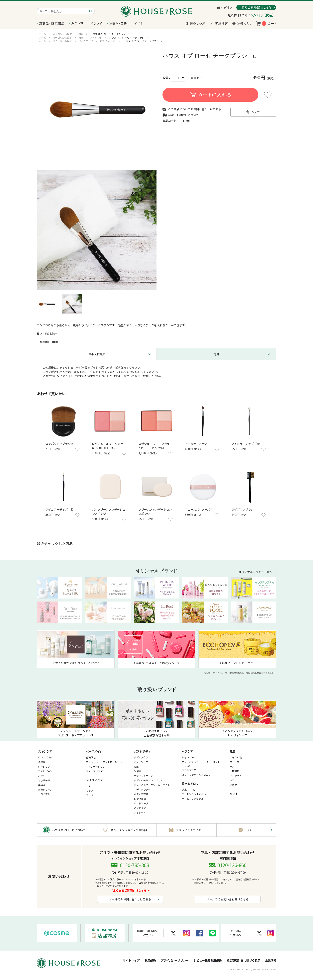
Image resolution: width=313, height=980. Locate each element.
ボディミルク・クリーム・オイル (152, 785)
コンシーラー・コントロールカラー (105, 762)
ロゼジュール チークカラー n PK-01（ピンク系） (156, 446)
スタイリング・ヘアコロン (196, 775)
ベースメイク (94, 751)
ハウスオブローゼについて (69, 830)
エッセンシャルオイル (194, 794)
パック (42, 776)
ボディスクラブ (142, 757)
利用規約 (150, 960)
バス (232, 766)
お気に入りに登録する (268, 95)
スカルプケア (189, 770)
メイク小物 (236, 757)
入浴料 (138, 771)
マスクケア (236, 776)
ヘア (232, 780)
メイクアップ (94, 780)
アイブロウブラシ (243, 509)
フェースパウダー (96, 771)
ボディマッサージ (143, 776)
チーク (90, 795)
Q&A (248, 830)
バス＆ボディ (142, 751)
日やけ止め (140, 799)
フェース (234, 762)
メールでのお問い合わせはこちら (130, 899)
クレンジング (45, 757)
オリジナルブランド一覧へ (256, 572)
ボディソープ (141, 762)
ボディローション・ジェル (148, 780)
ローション (44, 766)
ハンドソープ (141, 803)
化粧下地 (91, 757)
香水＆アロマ (190, 784)
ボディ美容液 (141, 794)
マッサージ (44, 780)
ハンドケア (140, 808)
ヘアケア (187, 751)
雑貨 (233, 751)
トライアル (44, 794)
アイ (88, 786)
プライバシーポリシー (175, 960)
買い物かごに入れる (210, 95)
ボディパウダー (142, 789)
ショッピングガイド (189, 830)
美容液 (42, 785)
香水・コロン (189, 789)
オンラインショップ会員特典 (129, 830)
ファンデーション (96, 766)
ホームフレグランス (193, 799)
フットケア (140, 812)
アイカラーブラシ (196, 444)
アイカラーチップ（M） (247, 444)
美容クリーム (45, 789)
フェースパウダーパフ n (200, 509)
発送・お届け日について (183, 115)
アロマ (233, 785)
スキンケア (45, 751)
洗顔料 (42, 762)
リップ (90, 790)
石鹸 (136, 766)
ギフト (234, 794)
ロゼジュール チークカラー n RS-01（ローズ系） (109, 446)
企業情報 (271, 960)
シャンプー (188, 757)
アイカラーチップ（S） (60, 509)
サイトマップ (131, 960)
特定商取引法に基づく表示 (243, 960)
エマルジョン (45, 771)
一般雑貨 (235, 771)
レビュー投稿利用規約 (208, 960)
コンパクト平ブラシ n (59, 444)
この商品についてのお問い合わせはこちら (195, 109)
